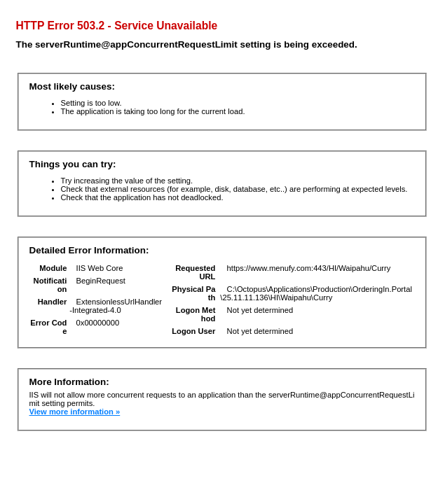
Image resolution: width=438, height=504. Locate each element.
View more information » (75, 412)
